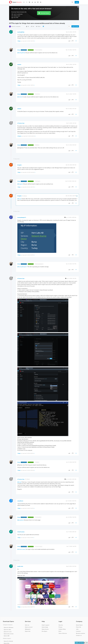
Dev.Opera (44, 631)
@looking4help (21, 53)
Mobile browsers (7, 638)
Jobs (77, 629)
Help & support (46, 625)
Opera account (29, 627)
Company (79, 621)
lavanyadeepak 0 (22, 217)
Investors (78, 631)
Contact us (79, 635)
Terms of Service (63, 633)
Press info (78, 627)
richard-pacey (21, 532)
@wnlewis (37, 94)
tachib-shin (20, 566)
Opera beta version (9, 634)
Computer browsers (8, 625)
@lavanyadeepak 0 (39, 264)
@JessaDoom (38, 517)
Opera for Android (8, 641)
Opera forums (45, 629)
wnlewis (19, 64)
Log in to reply (75, 26)
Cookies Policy (62, 629)
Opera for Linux (8, 632)
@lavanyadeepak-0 (22, 267)
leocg (19, 50)
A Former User (21, 123)
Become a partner (81, 633)
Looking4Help (21, 32)
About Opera (79, 625)
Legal (60, 621)
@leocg (25, 196)
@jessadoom (21, 520)
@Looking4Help (38, 50)
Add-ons (27, 625)
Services (28, 621)
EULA (60, 631)
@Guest (37, 145)
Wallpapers (28, 629)
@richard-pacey (38, 546)
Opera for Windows (9, 627)
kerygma (19, 165)
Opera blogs (45, 627)
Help (43, 621)
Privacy (60, 627)
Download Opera (45, 13)
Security (61, 625)
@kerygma (37, 181)
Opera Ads (28, 631)
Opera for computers (16, 26)
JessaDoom (20, 501)
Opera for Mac (7, 630)
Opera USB (7, 636)
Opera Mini (7, 643)
